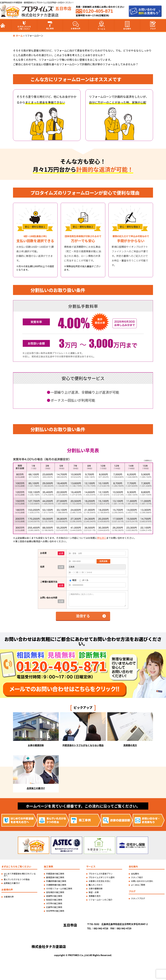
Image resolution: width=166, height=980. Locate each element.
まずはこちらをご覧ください (24, 25)
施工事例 (50, 25)
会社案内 (127, 25)
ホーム (19, 36)
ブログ (153, 25)
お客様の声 (76, 25)
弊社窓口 (102, 735)
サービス (101, 25)
